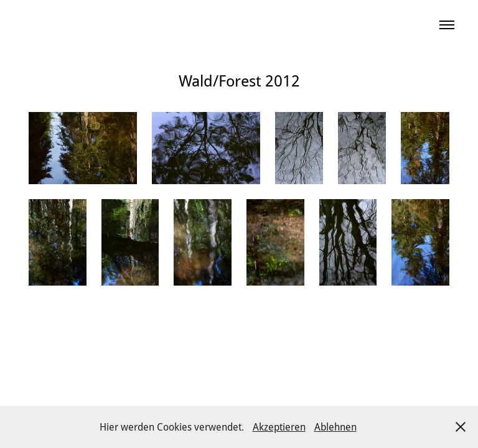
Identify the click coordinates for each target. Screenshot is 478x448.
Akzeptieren (279, 427)
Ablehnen (335, 427)
